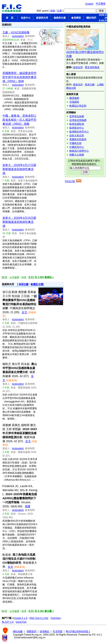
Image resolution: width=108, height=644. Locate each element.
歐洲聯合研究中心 (79, 132)
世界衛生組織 (77, 116)
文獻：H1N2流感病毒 (16, 32)
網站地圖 (18, 631)
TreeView (55, 618)
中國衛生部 (75, 143)
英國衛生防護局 (78, 139)
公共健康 (14, 277)
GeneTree (21, 622)
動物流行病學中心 (79, 151)
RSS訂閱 (73, 181)
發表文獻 (90, 85)
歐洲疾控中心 (77, 128)
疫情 (5, 277)
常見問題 (58, 631)
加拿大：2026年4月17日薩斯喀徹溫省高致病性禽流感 (19, 169)
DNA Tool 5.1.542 (39, 618)
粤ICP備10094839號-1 (78, 631)
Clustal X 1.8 (20, 618)
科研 (24, 277)
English (89, 4)
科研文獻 (24, 284)
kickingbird (18, 36)
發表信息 (78, 85)
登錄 (53, 11)
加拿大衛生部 (77, 135)
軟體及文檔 (37, 284)
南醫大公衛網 (77, 155)
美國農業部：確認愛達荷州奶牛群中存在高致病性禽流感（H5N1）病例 (19, 77)
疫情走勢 (78, 67)
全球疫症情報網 (78, 120)
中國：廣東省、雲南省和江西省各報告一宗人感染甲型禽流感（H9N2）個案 (19, 120)
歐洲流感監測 (77, 124)
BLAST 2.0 (8, 622)
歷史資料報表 (92, 67)
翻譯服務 (74, 98)
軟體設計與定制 (78, 106)
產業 (31, 277)
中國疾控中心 (77, 147)
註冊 (59, 11)
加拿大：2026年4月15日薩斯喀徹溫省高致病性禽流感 (19, 222)
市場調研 (74, 102)
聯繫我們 (32, 631)
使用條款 (44, 631)
